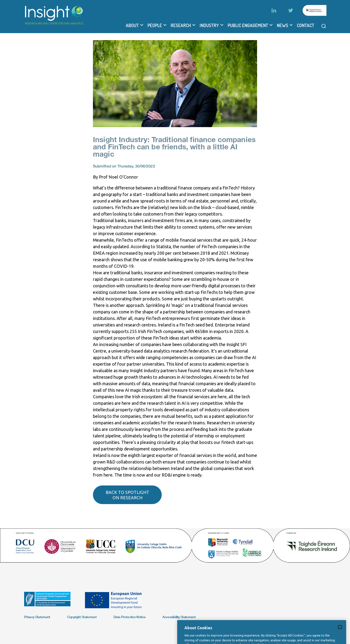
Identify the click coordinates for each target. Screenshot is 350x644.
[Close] (340, 635)
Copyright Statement (82, 617)
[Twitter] (291, 10)
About (132, 25)
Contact (306, 25)
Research (181, 25)
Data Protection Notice (129, 617)
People (155, 25)
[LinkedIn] (274, 10)
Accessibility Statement (179, 617)
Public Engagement (248, 25)
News (283, 25)
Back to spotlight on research (127, 495)
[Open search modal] (324, 26)
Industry (209, 25)
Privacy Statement (37, 617)
